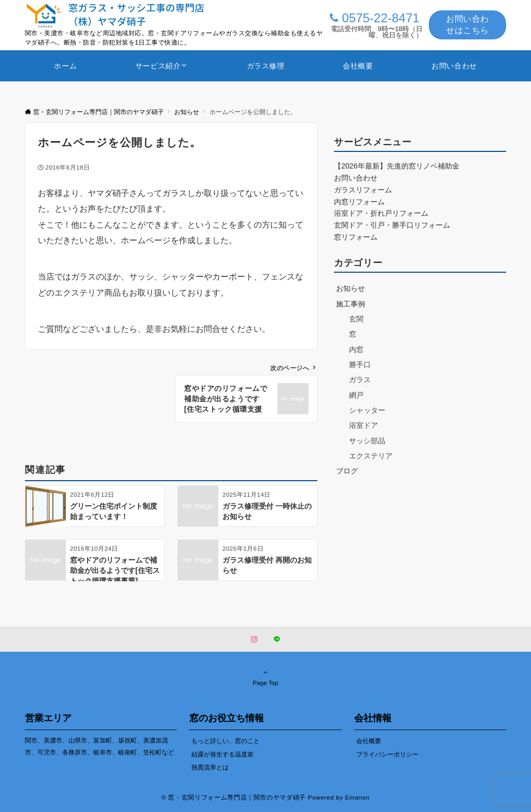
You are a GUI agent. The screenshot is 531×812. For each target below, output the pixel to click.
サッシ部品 (367, 441)
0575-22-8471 (380, 18)
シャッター (367, 410)
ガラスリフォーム (363, 190)
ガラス (360, 380)
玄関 (356, 319)
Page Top (265, 677)
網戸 (356, 395)
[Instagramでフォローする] (254, 640)
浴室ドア (364, 425)
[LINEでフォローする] (277, 640)
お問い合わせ (356, 178)
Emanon (357, 797)
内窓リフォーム (359, 202)
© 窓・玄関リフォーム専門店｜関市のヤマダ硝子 (234, 797)
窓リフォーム (356, 237)
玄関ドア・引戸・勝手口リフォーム (392, 225)
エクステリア (371, 456)
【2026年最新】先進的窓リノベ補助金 (397, 166)
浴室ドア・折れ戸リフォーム (381, 213)
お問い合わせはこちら (467, 25)
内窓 (356, 349)
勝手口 (360, 365)
